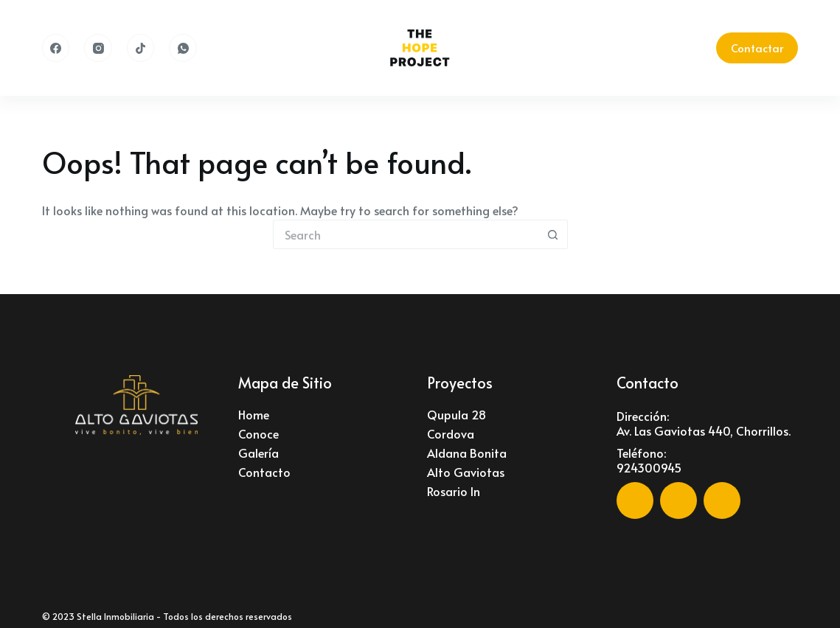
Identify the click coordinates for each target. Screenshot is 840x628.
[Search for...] (406, 234)
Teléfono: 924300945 (649, 460)
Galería (258, 453)
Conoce (258, 433)
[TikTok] (141, 48)
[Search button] (553, 234)
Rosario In (454, 491)
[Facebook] (56, 48)
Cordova (451, 433)
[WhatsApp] (183, 48)
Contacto (264, 472)
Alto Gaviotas (466, 472)
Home (254, 414)
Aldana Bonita (467, 453)
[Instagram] (98, 48)
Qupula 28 (457, 414)
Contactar (757, 48)
